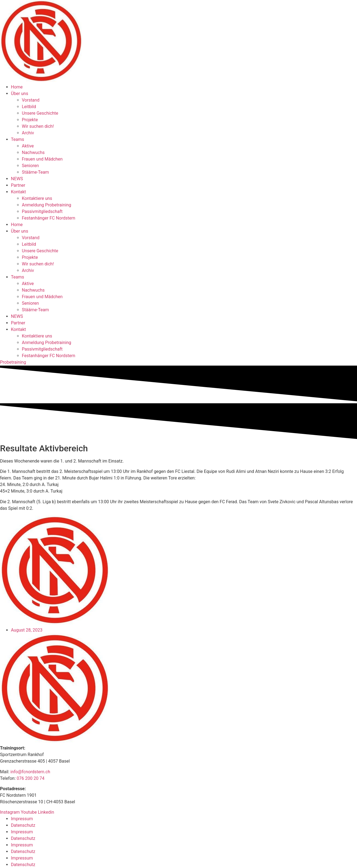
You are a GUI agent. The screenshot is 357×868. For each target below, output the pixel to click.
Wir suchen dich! (38, 126)
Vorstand (31, 100)
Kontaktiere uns (37, 198)
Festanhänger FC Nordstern (49, 218)
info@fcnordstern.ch (30, 772)
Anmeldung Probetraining (47, 205)
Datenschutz (23, 825)
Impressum (22, 819)
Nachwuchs (33, 152)
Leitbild (29, 107)
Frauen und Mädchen (42, 159)
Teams (17, 139)
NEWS (17, 179)
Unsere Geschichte (40, 113)
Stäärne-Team (35, 172)
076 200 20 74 (31, 778)
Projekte (30, 120)
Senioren (30, 166)
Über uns (20, 94)
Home (17, 87)
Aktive (28, 146)
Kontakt (18, 192)
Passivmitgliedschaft (42, 211)
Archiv (28, 133)
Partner (18, 185)
